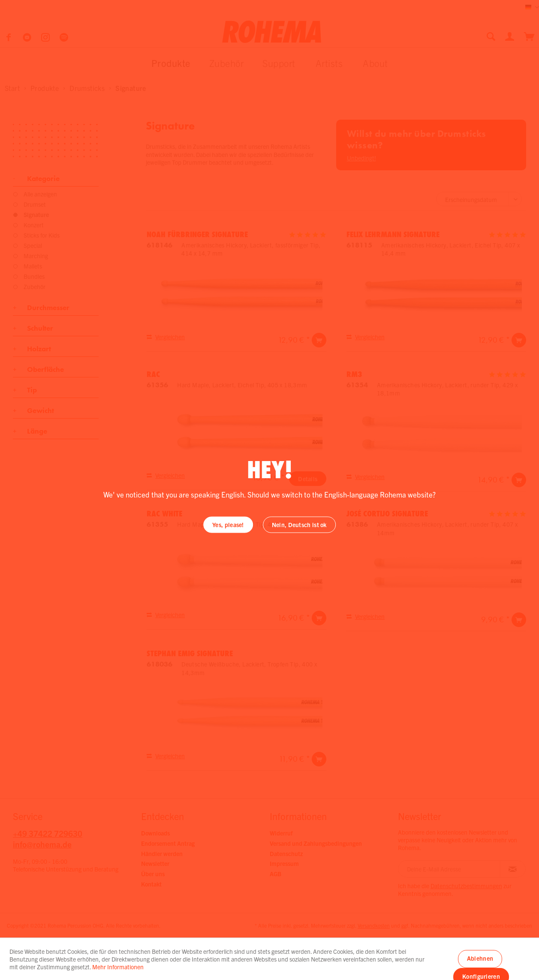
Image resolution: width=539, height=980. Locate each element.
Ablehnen (480, 958)
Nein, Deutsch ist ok (299, 525)
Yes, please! (228, 525)
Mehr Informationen (118, 967)
